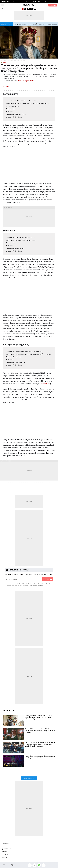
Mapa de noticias (20, 2)
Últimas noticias (11, 2)
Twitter (4, 852)
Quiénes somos (6, 849)
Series (5, 63)
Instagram (5, 858)
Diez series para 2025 (26, 81)
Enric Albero (6, 86)
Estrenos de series (14, 492)
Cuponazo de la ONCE (31, 2)
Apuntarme (48, 579)
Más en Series (8, 710)
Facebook (5, 855)
